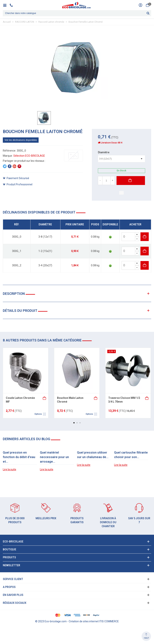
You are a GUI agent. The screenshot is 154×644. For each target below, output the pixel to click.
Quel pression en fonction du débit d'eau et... (19, 457)
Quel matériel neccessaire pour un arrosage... (54, 457)
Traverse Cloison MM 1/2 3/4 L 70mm (124, 400)
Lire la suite (10, 469)
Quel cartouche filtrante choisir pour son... (131, 455)
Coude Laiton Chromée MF (20, 400)
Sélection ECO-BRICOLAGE (29, 156)
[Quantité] (106, 181)
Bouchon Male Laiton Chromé (70, 400)
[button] (74, 423)
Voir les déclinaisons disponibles (21, 140)
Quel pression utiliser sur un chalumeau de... (93, 455)
